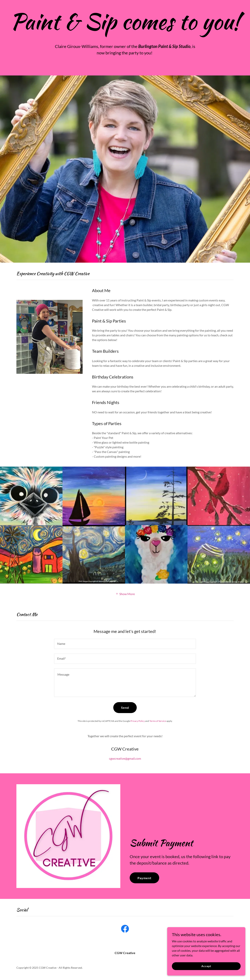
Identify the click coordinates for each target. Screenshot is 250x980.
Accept (206, 966)
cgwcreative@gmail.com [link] (125, 758)
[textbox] (125, 644)
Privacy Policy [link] (138, 721)
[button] (125, 593)
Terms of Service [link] (158, 721)
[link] (125, 929)
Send (125, 708)
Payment (144, 878)
